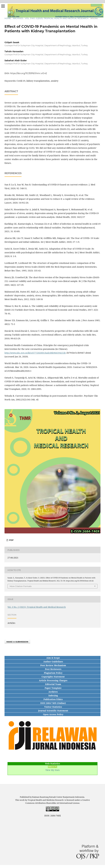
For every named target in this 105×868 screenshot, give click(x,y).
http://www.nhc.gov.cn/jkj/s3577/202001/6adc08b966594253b (35, 353)
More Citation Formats (21, 586)
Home (8, 18)
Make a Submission (17, 642)
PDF (11, 540)
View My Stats (52, 770)
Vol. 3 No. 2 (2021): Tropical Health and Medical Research (57, 18)
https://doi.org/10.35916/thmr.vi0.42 (29, 73)
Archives (18, 18)
